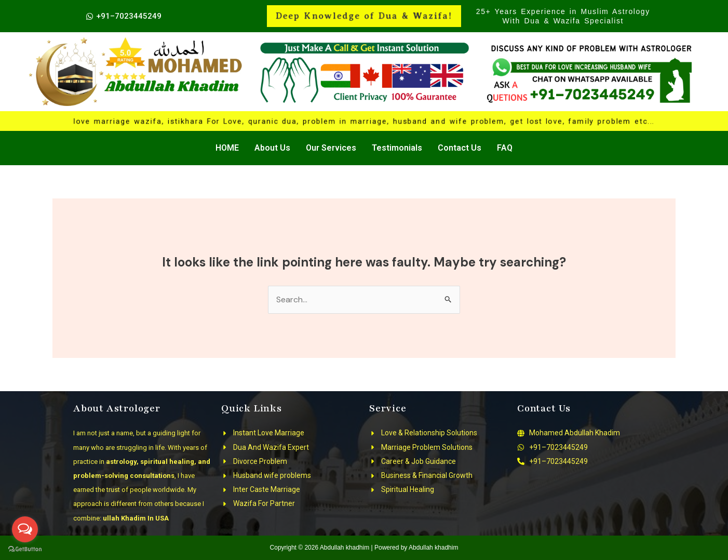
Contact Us (460, 148)
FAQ (505, 148)
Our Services (331, 148)
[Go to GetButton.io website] (25, 549)
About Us (272, 148)
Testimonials (397, 148)
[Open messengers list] (25, 529)
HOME (227, 148)
